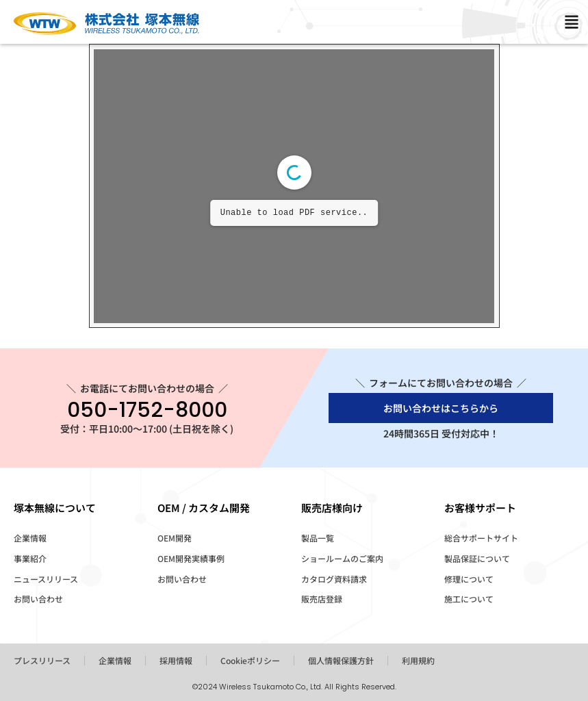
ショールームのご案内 (342, 558)
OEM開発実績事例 (191, 558)
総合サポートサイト (481, 538)
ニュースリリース (46, 579)
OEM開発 (175, 538)
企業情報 (30, 538)
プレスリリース (42, 660)
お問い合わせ (38, 599)
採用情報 (176, 660)
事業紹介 (30, 558)
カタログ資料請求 (334, 579)
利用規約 (418, 660)
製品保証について (477, 558)
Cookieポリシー (250, 660)
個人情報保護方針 (341, 660)
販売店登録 (322, 599)
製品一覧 (318, 538)
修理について (469, 579)
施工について (469, 599)
